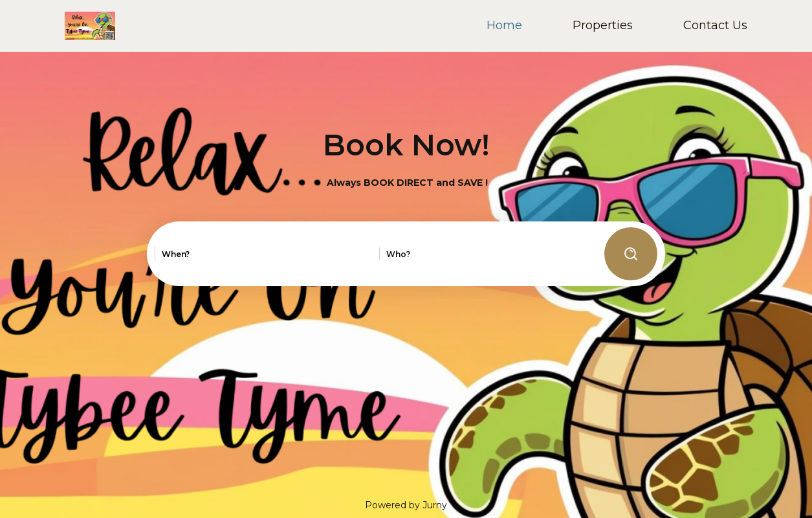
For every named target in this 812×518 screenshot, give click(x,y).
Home (504, 25)
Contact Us (715, 25)
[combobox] (230, 254)
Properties (603, 25)
